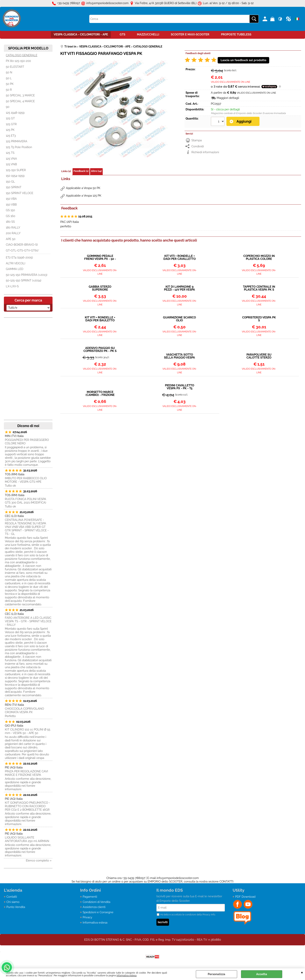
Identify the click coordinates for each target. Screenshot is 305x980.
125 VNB (11, 164)
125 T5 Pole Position (19, 147)
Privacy (87, 917)
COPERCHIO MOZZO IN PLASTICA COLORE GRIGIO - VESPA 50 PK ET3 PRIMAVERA (259, 258)
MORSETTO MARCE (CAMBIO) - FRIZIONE (100, 394)
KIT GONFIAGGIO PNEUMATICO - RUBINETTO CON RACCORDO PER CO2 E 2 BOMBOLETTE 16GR (27, 806)
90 (8, 107)
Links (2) (66, 171)
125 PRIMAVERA (17, 141)
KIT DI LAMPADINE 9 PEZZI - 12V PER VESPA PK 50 (179, 288)
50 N (9, 72)
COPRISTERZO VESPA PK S (259, 319)
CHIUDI (302, 972)
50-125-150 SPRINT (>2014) (24, 280)
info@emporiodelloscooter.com (178, 878)
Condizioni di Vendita (96, 902)
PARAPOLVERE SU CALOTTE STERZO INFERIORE (259, 356)
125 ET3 (11, 136)
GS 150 (10, 210)
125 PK (10, 130)
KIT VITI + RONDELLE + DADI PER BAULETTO (100, 319)
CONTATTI (226, 882)
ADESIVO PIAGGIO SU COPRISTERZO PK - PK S (100, 350)
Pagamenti (90, 897)
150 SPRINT (14, 187)
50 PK (10, 84)
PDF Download (245, 897)
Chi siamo (13, 902)
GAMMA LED (15, 269)
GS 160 (11, 216)
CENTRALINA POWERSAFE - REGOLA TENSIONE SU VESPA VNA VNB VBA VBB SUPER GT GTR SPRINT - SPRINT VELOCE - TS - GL (27, 527)
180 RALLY (13, 228)
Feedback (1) (81, 171)
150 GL (10, 182)
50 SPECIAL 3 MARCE (20, 95)
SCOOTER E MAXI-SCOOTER (190, 34)
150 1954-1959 (15, 176)
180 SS (10, 222)
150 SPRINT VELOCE (20, 193)
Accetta (262, 974)
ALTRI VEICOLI (16, 263)
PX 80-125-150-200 (18, 61)
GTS (122, 34)
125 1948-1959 (15, 113)
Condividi (198, 146)
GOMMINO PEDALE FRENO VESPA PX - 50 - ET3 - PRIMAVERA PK (100, 258)
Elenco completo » (39, 860)
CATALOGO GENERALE (22, 55)
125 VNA (11, 159)
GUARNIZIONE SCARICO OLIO (179, 319)
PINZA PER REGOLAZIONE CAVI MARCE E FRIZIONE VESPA (26, 773)
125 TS (10, 153)
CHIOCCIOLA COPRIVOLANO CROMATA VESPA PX (24, 710)
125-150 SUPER (16, 170)
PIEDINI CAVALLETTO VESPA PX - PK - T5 (180, 387)
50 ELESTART (15, 67)
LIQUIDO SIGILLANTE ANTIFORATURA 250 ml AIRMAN (27, 839)
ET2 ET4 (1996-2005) (19, 258)
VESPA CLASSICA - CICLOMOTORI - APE (81, 34)
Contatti (12, 897)
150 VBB (11, 205)
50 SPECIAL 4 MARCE (20, 101)
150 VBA (11, 199)
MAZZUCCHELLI (148, 34)
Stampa (197, 140)
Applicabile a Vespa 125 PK (84, 196)
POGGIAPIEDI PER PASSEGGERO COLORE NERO (27, 442)
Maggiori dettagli (228, 98)
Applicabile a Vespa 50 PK (83, 188)
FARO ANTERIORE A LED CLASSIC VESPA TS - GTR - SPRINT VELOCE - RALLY (28, 621)
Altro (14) (96, 171)
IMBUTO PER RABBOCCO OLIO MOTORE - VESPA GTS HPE (26, 480)
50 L (9, 78)
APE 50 (11, 239)
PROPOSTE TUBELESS (236, 34)
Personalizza (216, 974)
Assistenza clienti (94, 907)
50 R (9, 90)
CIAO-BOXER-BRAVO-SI (22, 245)
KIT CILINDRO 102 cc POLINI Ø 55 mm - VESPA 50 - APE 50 (28, 731)
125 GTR (11, 124)
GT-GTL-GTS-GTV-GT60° (22, 250)
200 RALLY (13, 233)
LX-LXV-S (12, 286)
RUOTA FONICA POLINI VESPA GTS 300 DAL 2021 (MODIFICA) (25, 501)
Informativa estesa (127, 976)
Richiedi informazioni (205, 152)
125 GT (10, 118)
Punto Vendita (16, 907)
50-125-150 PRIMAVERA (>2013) (27, 275)
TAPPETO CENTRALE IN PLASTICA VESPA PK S (259, 288)
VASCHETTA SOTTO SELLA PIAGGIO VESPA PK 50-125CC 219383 (179, 356)
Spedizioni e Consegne (98, 912)
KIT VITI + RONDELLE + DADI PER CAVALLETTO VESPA (180, 258)
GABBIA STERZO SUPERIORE (100, 288)
